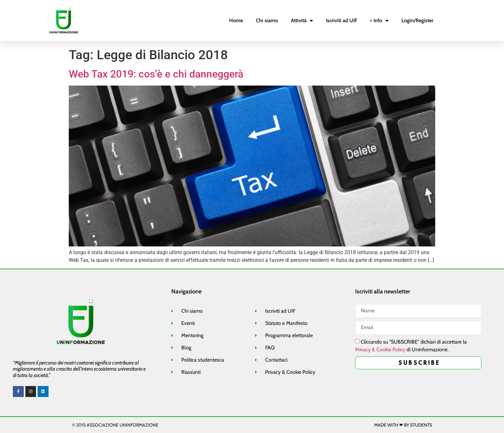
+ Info (379, 21)
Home (236, 20)
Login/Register (417, 20)
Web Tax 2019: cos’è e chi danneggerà (156, 74)
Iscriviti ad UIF (342, 20)
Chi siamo (267, 20)
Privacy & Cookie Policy (380, 349)
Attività (302, 21)
